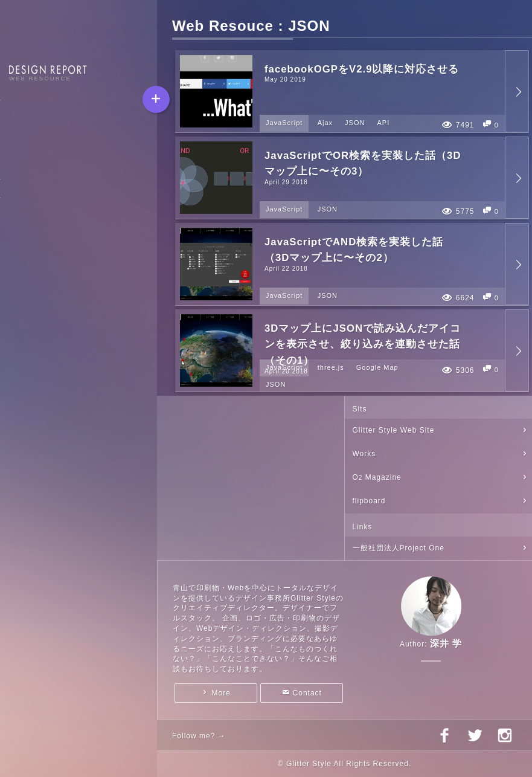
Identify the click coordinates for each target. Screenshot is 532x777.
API (383, 123)
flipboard (369, 501)
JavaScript (284, 123)
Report (22, 118)
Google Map (377, 367)
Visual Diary (33, 160)
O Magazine (377, 477)
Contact (307, 693)
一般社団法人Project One (399, 548)
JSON (355, 123)
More (221, 693)
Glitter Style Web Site (394, 430)
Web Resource (37, 139)
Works (364, 454)
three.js (331, 367)
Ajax (325, 123)
